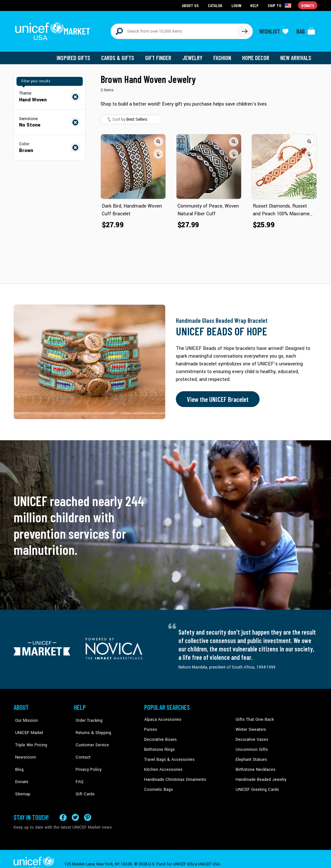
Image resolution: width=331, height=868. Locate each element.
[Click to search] (244, 30)
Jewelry (195, 55)
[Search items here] (174, 30)
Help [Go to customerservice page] (255, 5)
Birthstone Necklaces (254, 766)
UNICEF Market (27, 726)
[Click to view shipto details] (280, 5)
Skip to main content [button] (165, 0)
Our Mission (25, 717)
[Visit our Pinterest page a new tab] (88, 807)
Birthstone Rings (159, 746)
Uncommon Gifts (251, 746)
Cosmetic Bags (158, 785)
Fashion (224, 55)
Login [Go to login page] (237, 5)
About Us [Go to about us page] (192, 5)
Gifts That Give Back (254, 717)
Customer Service (90, 736)
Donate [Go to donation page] (308, 5)
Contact (81, 746)
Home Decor (257, 55)
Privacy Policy (86, 756)
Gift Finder (161, 55)
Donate (20, 766)
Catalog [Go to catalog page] (216, 5)
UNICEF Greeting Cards (256, 785)
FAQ (78, 766)
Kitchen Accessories (162, 766)
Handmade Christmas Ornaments (174, 775)
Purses (150, 726)
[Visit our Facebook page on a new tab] (63, 807)
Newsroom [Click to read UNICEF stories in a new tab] (23, 746)
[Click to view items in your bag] (306, 30)
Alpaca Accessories (162, 717)
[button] (158, 138)
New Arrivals (296, 55)
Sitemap (21, 775)
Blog (18, 756)
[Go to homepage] (54, 30)
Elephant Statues (251, 756)
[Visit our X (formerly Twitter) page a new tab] (75, 807)
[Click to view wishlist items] (274, 30)
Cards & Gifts (121, 55)
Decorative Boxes (160, 736)
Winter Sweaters (250, 726)
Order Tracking (87, 717)
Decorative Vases (251, 736)
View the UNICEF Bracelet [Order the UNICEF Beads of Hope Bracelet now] (216, 396)
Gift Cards (83, 775)
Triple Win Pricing (29, 736)
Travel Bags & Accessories (168, 756)
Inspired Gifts (78, 55)
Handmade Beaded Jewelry (260, 775)
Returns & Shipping (91, 726)
